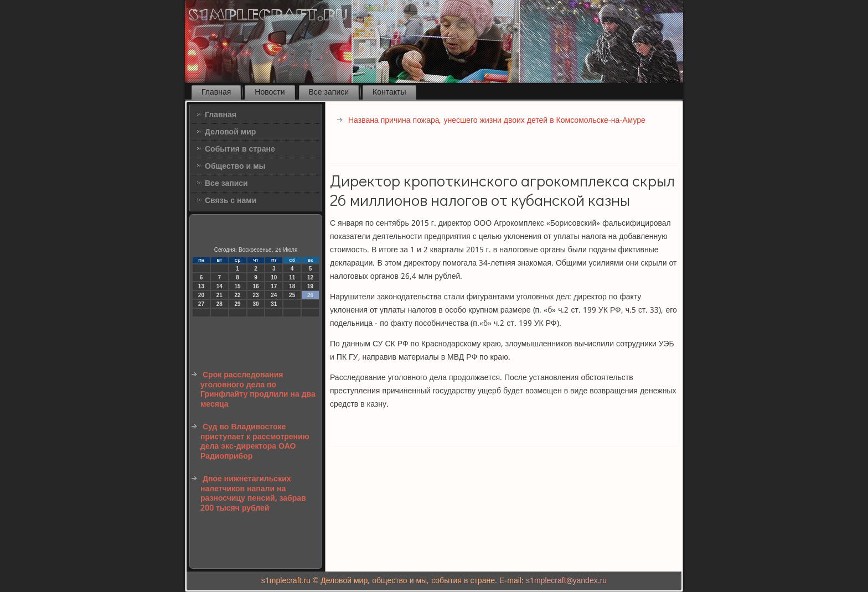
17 (274, 286)
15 (238, 286)
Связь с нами (231, 201)
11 (292, 277)
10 (274, 277)
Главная (216, 92)
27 (201, 304)
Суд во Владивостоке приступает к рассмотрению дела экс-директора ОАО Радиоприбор (255, 442)
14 (219, 286)
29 (238, 304)
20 (201, 295)
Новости (270, 92)
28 (219, 304)
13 (201, 286)
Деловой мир (230, 132)
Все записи (329, 92)
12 (310, 277)
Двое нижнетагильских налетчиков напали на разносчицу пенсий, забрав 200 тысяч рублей (253, 494)
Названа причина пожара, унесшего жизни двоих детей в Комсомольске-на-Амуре (497, 121)
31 (274, 304)
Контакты (389, 92)
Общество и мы (235, 167)
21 (219, 295)
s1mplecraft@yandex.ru (566, 581)
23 (255, 295)
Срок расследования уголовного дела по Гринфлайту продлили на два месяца (258, 390)
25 (292, 295)
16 (255, 286)
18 (292, 286)
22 (238, 295)
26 (310, 295)
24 (274, 295)
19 (310, 286)
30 (255, 304)
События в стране (240, 149)
